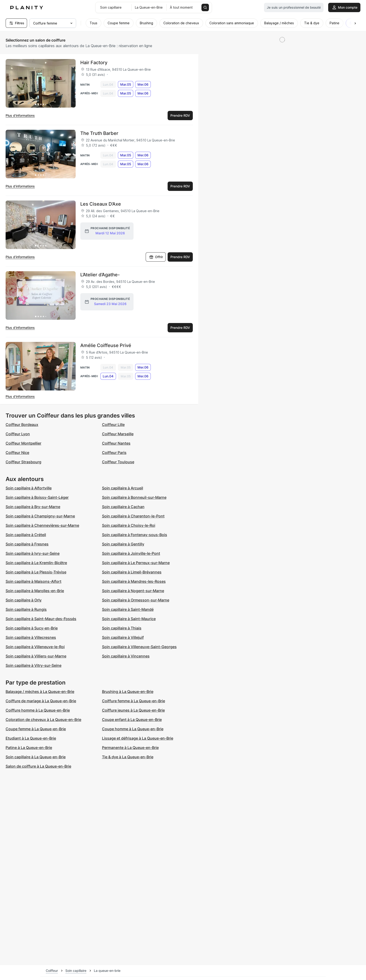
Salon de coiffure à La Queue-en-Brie (38, 766)
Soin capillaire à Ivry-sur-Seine (33, 553)
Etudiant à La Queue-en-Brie (31, 738)
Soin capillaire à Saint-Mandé (128, 609)
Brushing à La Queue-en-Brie (128, 692)
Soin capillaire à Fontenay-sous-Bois (135, 535)
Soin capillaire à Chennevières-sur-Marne (42, 525)
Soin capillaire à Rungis (26, 609)
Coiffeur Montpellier (23, 443)
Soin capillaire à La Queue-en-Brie (36, 757)
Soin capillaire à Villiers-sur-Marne (36, 656)
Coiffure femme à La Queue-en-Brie (134, 701)
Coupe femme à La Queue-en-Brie (36, 729)
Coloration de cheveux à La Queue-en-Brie (43, 720)
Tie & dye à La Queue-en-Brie (128, 757)
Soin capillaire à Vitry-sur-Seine (33, 665)
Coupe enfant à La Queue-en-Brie (132, 720)
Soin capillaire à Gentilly (123, 544)
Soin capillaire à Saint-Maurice (129, 619)
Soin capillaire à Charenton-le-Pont (133, 516)
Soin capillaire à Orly (24, 600)
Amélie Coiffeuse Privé (106, 345)
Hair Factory (94, 63)
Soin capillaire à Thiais (122, 628)
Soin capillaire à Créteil (26, 535)
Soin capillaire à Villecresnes (31, 637)
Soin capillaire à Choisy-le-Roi (129, 525)
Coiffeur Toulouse (118, 462)
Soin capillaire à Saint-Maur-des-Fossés (41, 619)
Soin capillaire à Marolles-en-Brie (35, 591)
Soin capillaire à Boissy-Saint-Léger (37, 497)
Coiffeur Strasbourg (23, 462)
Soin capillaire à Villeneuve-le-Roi (35, 647)
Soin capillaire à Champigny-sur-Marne (40, 516)
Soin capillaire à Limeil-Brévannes (132, 572)
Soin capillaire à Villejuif (123, 637)
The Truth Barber (99, 133)
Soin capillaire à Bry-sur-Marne (33, 507)
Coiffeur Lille (113, 425)
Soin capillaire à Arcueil (123, 488)
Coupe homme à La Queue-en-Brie (133, 729)
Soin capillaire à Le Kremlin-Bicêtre (36, 563)
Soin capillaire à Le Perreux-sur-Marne (136, 563)
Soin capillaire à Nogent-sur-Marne (133, 591)
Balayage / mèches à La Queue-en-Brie (40, 692)
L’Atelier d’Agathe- (100, 275)
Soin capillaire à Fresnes (27, 544)
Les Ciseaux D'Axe (101, 204)
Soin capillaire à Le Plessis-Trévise (36, 572)
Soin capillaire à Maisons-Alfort (33, 581)
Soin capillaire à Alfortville (29, 488)
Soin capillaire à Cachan (123, 507)
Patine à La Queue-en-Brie (29, 748)
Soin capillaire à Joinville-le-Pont (131, 553)
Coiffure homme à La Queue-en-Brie (38, 710)
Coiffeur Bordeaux (22, 425)
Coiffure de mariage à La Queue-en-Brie (41, 701)
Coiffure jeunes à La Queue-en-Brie (133, 710)
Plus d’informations (20, 115)
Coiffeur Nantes (116, 443)
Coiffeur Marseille (118, 434)
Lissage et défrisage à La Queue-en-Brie (138, 738)
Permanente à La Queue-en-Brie (130, 748)
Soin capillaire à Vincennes (126, 656)
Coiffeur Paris (114, 453)
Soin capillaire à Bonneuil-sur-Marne (134, 497)
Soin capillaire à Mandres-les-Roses (134, 581)
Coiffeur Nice (17, 453)
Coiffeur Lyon (18, 434)
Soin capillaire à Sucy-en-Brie (32, 628)
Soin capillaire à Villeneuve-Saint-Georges (139, 647)
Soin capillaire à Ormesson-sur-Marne (136, 600)
